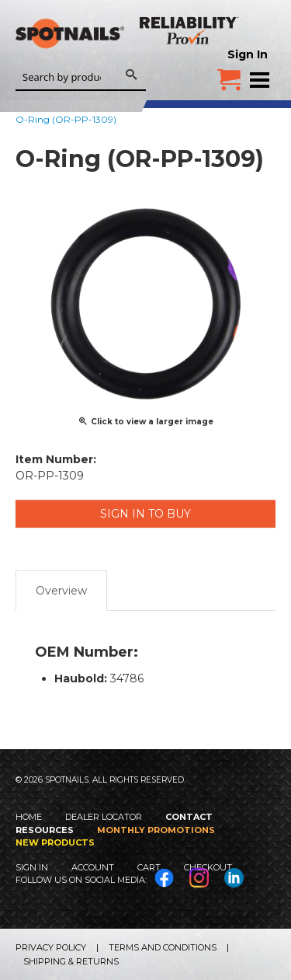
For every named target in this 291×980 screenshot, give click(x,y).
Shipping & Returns (71, 961)
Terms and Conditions (163, 947)
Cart (149, 867)
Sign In (248, 54)
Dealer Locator (104, 817)
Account (93, 867)
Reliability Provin (190, 30)
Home (29, 817)
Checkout (208, 867)
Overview (61, 591)
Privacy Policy (51, 947)
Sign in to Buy (145, 514)
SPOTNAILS (70, 52)
